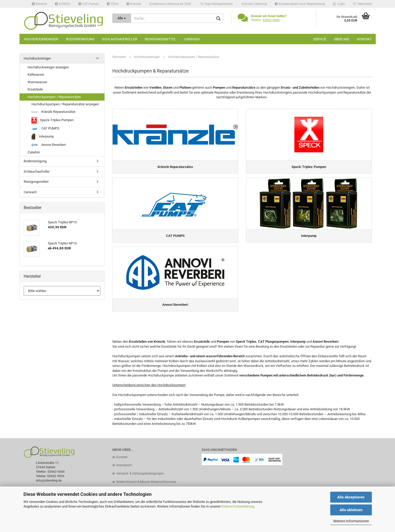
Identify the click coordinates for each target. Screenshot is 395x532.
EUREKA (63, 4)
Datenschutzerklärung (238, 506)
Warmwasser (37, 82)
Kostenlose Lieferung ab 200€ (170, 4)
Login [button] (339, 4)
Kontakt (364, 39)
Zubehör (34, 152)
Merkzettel (362, 4)
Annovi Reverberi (49, 145)
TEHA (113, 4)
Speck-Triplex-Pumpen (53, 120)
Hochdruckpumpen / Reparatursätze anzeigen (65, 104)
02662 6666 (271, 20)
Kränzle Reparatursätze (53, 112)
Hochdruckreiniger (41, 39)
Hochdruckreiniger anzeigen (48, 67)
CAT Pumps (89, 4)
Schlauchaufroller (120, 39)
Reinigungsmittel (160, 39)
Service (320, 39)
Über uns (342, 39)
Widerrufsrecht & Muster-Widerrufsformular (146, 482)
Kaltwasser (36, 74)
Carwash (192, 39)
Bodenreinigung (80, 39)
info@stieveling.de (49, 481)
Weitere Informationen (351, 521)
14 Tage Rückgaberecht (216, 4)
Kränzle (134, 4)
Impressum (124, 465)
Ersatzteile (35, 89)
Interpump (43, 137)
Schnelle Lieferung (254, 4)
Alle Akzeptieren (351, 497)
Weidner (39, 4)
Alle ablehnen (351, 510)
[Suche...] (122, 18)
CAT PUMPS (45, 128)
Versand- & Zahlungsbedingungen (140, 473)
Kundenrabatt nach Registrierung (300, 4)
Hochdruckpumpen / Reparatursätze (54, 97)
